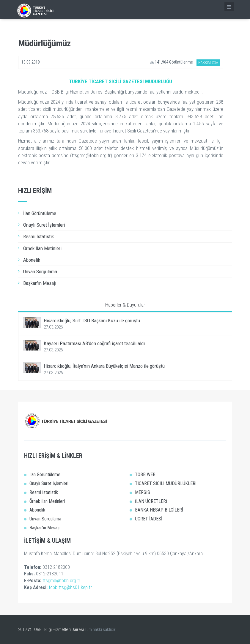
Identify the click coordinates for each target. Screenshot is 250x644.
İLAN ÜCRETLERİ (151, 501)
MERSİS (143, 492)
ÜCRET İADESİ (149, 519)
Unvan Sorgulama (40, 272)
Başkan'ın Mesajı (40, 283)
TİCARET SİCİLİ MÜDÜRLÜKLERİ (166, 483)
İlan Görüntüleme (40, 213)
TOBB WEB (145, 475)
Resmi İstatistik (38, 236)
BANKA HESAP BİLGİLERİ (159, 510)
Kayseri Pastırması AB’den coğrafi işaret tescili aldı (94, 343)
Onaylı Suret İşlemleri (44, 225)
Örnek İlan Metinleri (42, 248)
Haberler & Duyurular (125, 305)
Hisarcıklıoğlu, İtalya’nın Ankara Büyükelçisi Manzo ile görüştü (104, 366)
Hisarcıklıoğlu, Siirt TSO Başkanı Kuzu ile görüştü (92, 321)
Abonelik (32, 260)
